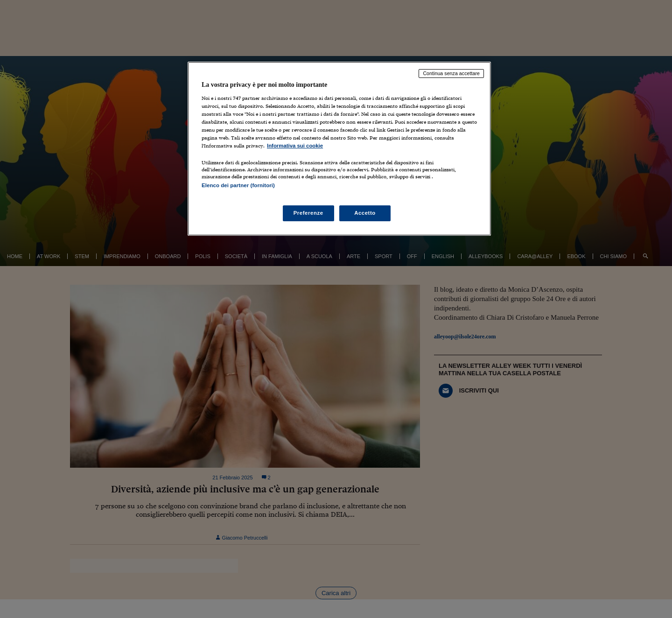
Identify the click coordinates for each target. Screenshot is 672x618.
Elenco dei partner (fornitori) (238, 185)
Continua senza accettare (451, 73)
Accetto (365, 213)
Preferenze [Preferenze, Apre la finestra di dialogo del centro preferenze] (308, 213)
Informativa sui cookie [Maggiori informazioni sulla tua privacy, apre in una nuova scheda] (295, 146)
